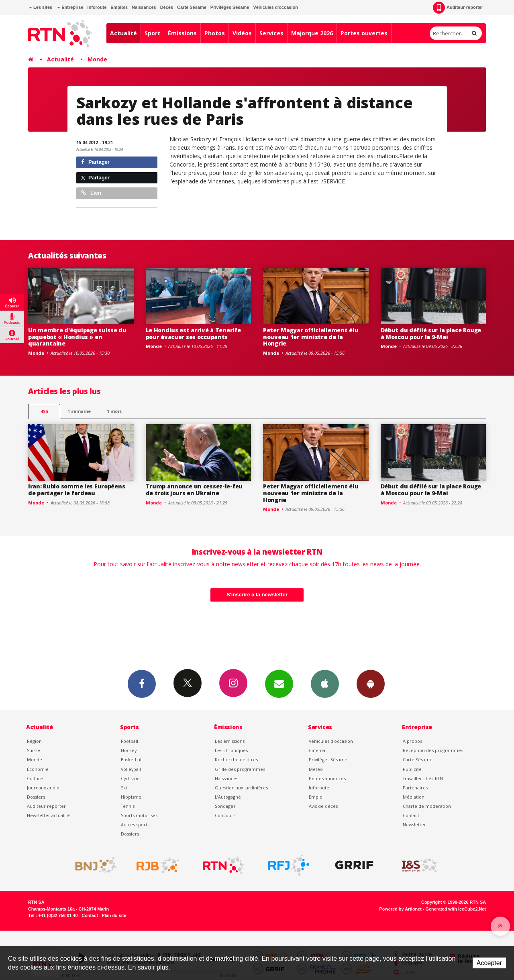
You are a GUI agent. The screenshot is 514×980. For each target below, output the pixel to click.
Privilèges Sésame (230, 7)
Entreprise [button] (70, 7)
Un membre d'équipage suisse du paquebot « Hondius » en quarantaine (77, 337)
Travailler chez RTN (423, 778)
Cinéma (317, 750)
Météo (316, 769)
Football (130, 741)
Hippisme (131, 797)
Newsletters (279, 683)
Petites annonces (327, 778)
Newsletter (414, 824)
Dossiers (36, 797)
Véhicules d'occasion (275, 7)
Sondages (225, 806)
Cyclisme (130, 778)
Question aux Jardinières (241, 788)
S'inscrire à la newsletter (257, 595)
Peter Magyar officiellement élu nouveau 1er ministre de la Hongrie (311, 337)
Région (34, 741)
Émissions (182, 33)
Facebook (142, 683)
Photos (215, 33)
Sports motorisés (139, 815)
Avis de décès (323, 806)
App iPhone (325, 683)
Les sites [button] (41, 7)
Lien (91, 193)
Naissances (144, 7)
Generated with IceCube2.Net (456, 909)
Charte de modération (427, 806)
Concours (225, 815)
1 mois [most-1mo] (114, 411)
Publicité (412, 769)
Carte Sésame (192, 7)
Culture (35, 778)
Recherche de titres (236, 759)
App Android (371, 683)
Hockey (129, 750)
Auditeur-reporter (458, 8)
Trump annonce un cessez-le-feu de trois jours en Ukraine (194, 490)
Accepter (489, 963)
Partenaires (415, 788)
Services (271, 33)
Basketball (132, 759)
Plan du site (114, 915)
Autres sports (135, 824)
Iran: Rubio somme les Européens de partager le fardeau (76, 490)
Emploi (316, 797)
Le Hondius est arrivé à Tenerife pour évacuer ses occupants (193, 333)
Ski (124, 788)
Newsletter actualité (48, 815)
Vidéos (242, 33)
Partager (95, 162)
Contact (411, 815)
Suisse (34, 750)
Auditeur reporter (46, 806)
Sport (152, 33)
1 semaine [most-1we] (79, 411)
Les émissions (230, 741)
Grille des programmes (240, 769)
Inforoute (97, 7)
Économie (38, 769)
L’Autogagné (228, 797)
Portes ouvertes (364, 33)
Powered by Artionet (401, 909)
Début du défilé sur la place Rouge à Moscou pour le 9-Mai (431, 333)
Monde (97, 59)
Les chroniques (231, 750)
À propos (412, 741)
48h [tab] (44, 411)
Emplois (119, 7)
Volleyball (131, 769)
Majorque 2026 (312, 33)
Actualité (123, 33)
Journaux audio (43, 788)
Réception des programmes (433, 750)
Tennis (128, 806)
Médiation (414, 797)
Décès (167, 7)
